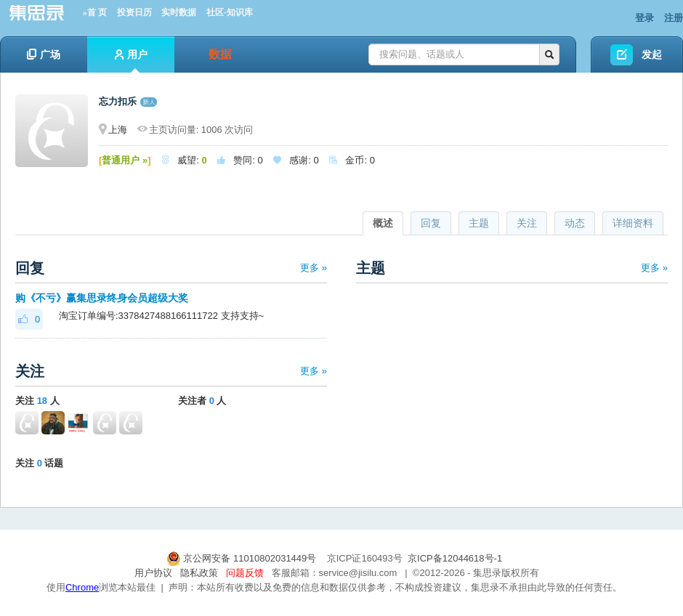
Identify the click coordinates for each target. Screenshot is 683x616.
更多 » (314, 268)
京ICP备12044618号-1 (455, 558)
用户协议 (153, 573)
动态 (575, 223)
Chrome (82, 587)
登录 (644, 18)
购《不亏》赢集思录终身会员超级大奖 (102, 298)
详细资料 (633, 223)
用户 (131, 61)
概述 (383, 223)
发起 (652, 54)
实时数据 (179, 12)
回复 (431, 223)
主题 (479, 223)
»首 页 (95, 12)
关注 (527, 223)
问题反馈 (245, 573)
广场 (44, 54)
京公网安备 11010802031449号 (243, 558)
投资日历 (134, 12)
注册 (674, 18)
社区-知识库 (230, 12)
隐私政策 (199, 573)
